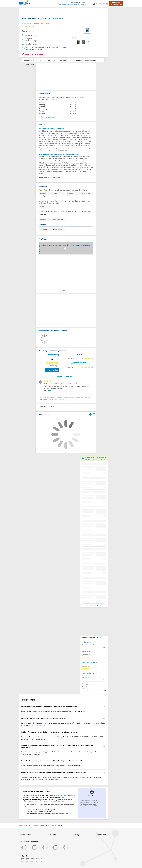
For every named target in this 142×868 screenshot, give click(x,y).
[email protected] (40, 725)
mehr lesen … (49, 390)
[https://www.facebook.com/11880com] (22, 860)
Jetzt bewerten (52, 370)
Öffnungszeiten (29, 60)
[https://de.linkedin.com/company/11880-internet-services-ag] (37, 860)
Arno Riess (86, 684)
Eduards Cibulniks (88, 673)
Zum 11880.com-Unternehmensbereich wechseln (72, 4)
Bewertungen (90, 60)
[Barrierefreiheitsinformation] (105, 4)
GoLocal (58, 383)
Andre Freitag (87, 642)
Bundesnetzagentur (62, 795)
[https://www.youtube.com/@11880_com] (42, 860)
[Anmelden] (98, 4)
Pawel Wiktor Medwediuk (91, 662)
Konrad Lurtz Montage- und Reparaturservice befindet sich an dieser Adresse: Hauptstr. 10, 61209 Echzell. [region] (53, 711)
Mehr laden (94, 606)
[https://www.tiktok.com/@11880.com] (32, 860)
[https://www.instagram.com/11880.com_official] (27, 860)
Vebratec (85, 651)
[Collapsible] (104, 707)
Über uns (41, 60)
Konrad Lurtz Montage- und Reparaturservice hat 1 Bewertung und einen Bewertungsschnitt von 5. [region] (51, 766)
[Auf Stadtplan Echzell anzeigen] (94, 414)
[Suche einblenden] (92, 4)
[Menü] (108, 4)
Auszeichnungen (76, 60)
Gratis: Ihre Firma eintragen (116, 3)
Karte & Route (29, 64)
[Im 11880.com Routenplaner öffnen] (90, 414)
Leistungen (52, 60)
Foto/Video (63, 60)
